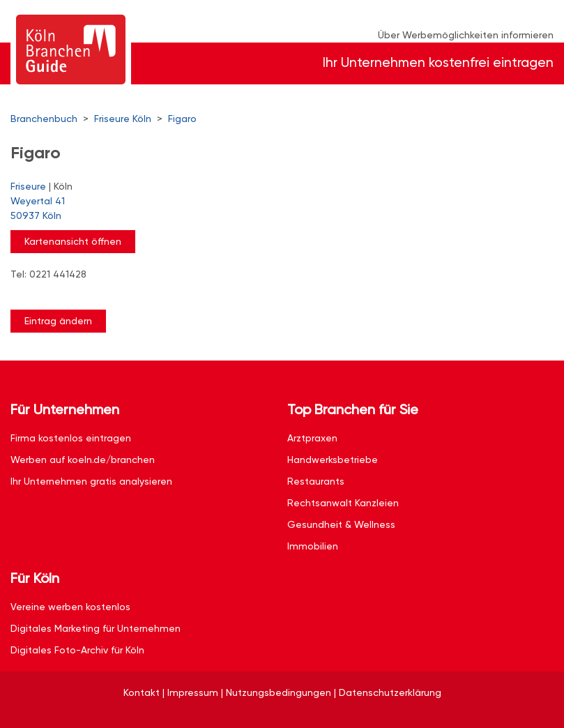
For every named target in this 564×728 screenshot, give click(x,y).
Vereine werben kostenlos (70, 607)
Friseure (28, 186)
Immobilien (313, 546)
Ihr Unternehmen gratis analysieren (91, 481)
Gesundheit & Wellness (341, 524)
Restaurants (316, 481)
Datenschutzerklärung (390, 692)
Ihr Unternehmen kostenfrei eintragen (438, 62)
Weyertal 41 (275, 209)
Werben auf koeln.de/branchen (83, 460)
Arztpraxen (312, 438)
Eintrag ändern (58, 321)
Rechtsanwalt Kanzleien (343, 503)
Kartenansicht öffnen (73, 241)
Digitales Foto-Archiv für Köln (77, 650)
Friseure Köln (123, 119)
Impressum (193, 692)
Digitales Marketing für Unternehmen (96, 628)
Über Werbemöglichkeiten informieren (466, 35)
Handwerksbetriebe (333, 460)
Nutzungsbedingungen (279, 692)
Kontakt (142, 692)
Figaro (182, 119)
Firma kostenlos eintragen (71, 438)
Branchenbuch (44, 119)
